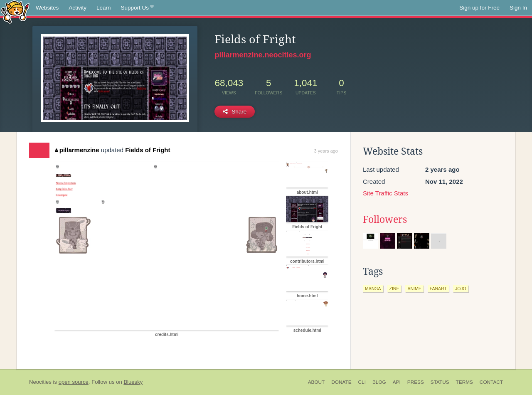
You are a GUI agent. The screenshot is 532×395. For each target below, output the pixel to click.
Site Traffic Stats (385, 193)
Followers (385, 220)
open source (74, 382)
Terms (464, 382)
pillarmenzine (77, 150)
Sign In (518, 8)
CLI (362, 382)
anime (414, 289)
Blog (379, 382)
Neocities (40, 382)
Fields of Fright (148, 150)
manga (373, 289)
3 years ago (326, 151)
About (316, 382)
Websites (47, 8)
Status (440, 382)
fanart (438, 289)
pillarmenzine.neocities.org (263, 55)
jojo (461, 289)
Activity (78, 8)
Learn (104, 8)
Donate (341, 382)
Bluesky (133, 382)
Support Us (137, 8)
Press (416, 382)
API (397, 382)
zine (394, 289)
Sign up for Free (479, 8)
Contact (491, 382)
